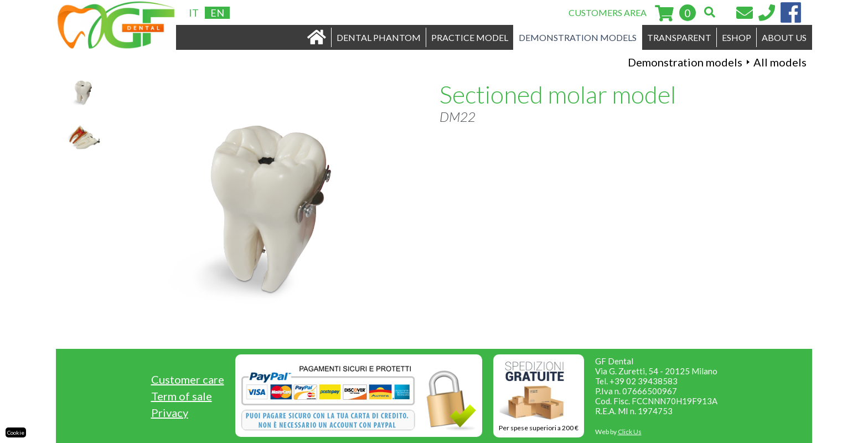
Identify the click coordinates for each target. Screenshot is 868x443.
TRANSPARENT (679, 37)
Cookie (16, 432)
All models (780, 62)
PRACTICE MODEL (470, 37)
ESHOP (737, 37)
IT (194, 13)
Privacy (170, 413)
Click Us (630, 432)
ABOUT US (784, 37)
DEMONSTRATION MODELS (578, 37)
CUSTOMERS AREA (608, 12)
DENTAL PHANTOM (379, 37)
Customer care (188, 379)
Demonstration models (685, 62)
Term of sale (182, 396)
